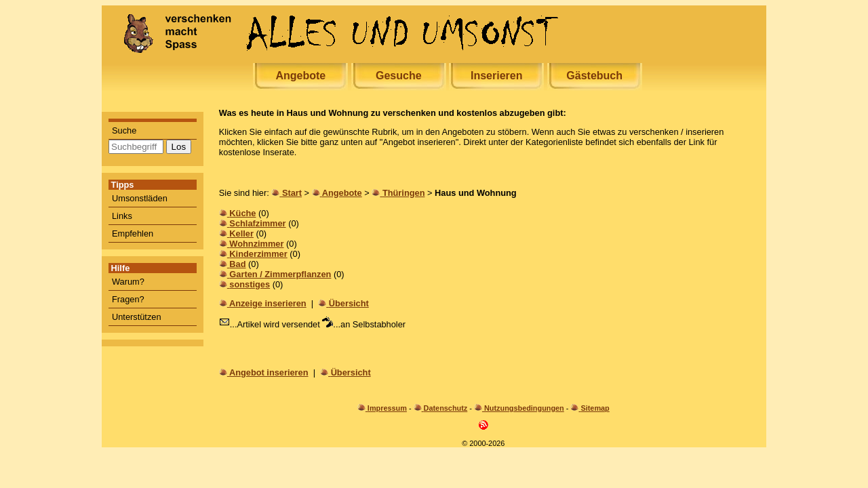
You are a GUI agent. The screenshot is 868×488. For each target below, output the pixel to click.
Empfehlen (133, 233)
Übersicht (349, 303)
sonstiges (250, 284)
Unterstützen (137, 317)
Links (122, 216)
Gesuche (399, 76)
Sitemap (595, 408)
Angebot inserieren (269, 372)
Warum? (128, 282)
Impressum (387, 408)
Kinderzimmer (258, 254)
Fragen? (128, 299)
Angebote (300, 76)
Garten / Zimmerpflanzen (280, 274)
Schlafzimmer (257, 223)
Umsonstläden (140, 198)
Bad (237, 264)
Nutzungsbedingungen (524, 408)
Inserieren (496, 76)
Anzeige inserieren (268, 303)
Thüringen (404, 193)
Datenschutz (446, 408)
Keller (241, 233)
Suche (124, 130)
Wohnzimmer (256, 244)
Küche (242, 213)
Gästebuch (594, 76)
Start (292, 193)
